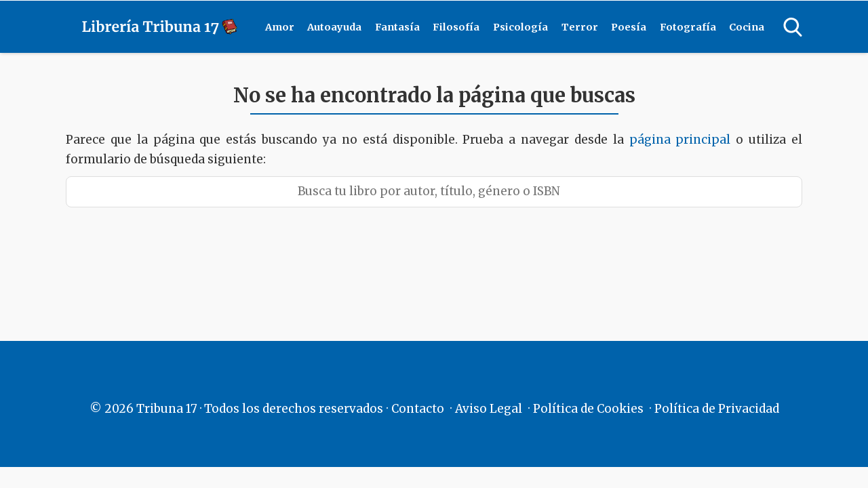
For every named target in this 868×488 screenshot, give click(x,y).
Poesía (629, 27)
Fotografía (688, 27)
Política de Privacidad (717, 409)
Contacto (418, 409)
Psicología (520, 27)
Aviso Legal (489, 409)
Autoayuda (334, 27)
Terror (580, 27)
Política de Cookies (588, 409)
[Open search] (793, 27)
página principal (683, 140)
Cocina (747, 27)
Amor (280, 27)
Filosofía (456, 27)
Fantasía (397, 27)
